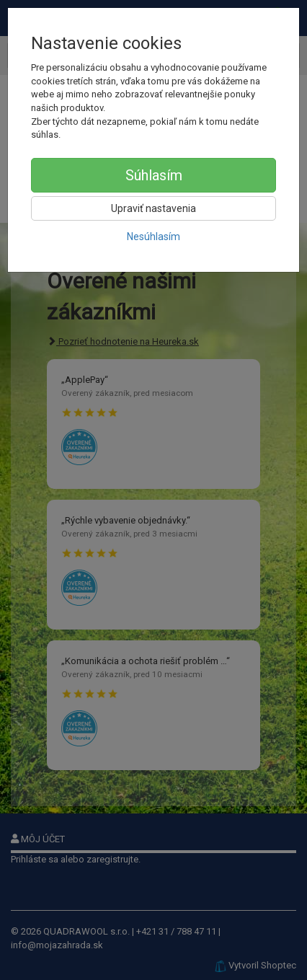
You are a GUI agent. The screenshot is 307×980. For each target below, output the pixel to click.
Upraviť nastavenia (153, 208)
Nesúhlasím (153, 237)
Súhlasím (154, 175)
